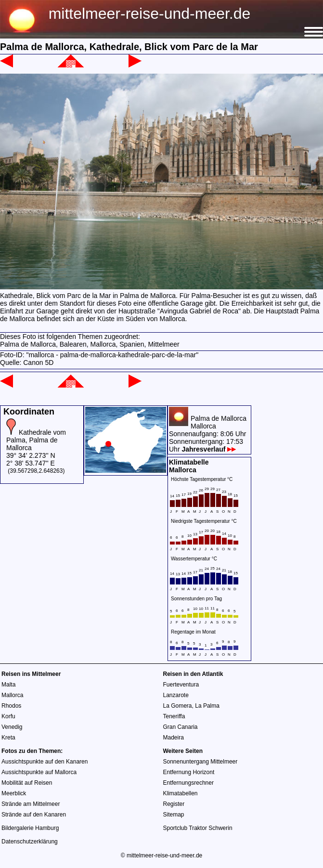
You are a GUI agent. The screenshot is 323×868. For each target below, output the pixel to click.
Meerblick (14, 793)
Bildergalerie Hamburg (30, 828)
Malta (8, 685)
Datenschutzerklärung (30, 842)
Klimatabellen (181, 793)
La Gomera (178, 706)
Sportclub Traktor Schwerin (198, 828)
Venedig (12, 727)
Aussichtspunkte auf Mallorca (39, 772)
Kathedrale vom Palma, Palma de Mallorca (36, 440)
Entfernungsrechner (188, 783)
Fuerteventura (181, 685)
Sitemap (174, 815)
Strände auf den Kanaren (34, 815)
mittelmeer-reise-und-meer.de (150, 13)
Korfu (8, 716)
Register (174, 804)
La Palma (207, 706)
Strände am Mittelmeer (31, 804)
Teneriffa (174, 716)
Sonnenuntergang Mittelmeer (200, 762)
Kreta (8, 738)
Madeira (174, 738)
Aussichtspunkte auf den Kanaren (45, 762)
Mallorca (12, 695)
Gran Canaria (181, 727)
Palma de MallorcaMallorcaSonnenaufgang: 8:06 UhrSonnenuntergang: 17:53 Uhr (208, 434)
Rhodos (11, 706)
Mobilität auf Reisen (27, 783)
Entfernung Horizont (189, 772)
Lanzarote (176, 695)
